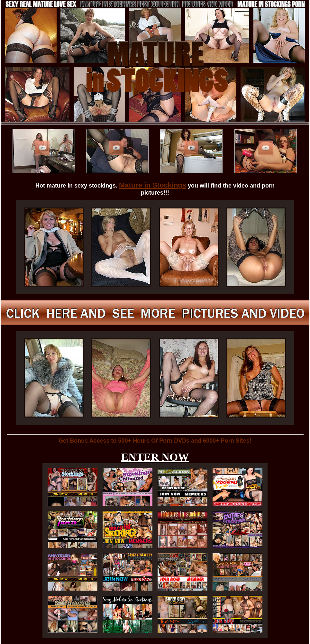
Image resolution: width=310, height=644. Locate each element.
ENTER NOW (155, 457)
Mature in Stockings (153, 185)
